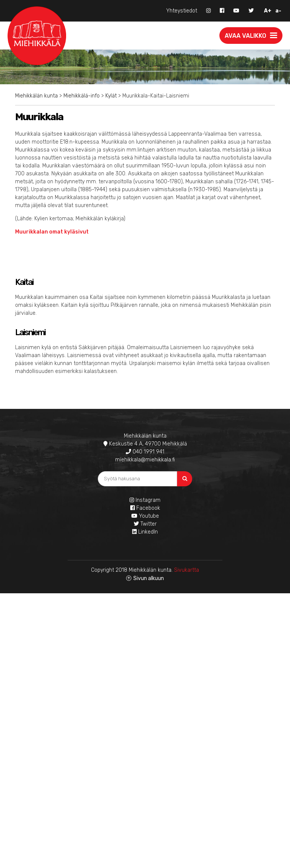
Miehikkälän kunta (36, 96)
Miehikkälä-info (82, 96)
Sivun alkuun (149, 578)
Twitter (145, 524)
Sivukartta (187, 570)
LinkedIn (145, 532)
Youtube (145, 516)
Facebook (145, 508)
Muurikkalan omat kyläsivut (52, 232)
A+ (268, 11)
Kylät (111, 96)
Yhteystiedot (182, 11)
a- (278, 11)
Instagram (145, 500)
